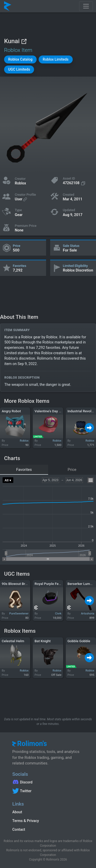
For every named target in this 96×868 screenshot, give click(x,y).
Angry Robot (11, 411)
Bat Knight (43, 641)
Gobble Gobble (79, 641)
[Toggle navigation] (86, 6)
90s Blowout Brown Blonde (23, 584)
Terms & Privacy (26, 821)
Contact (19, 829)
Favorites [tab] (24, 470)
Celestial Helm (13, 641)
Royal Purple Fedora (50, 584)
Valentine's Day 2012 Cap (54, 411)
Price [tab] (72, 470)
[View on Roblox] (24, 41)
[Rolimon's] (8, 6)
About (17, 812)
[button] (20, 59)
